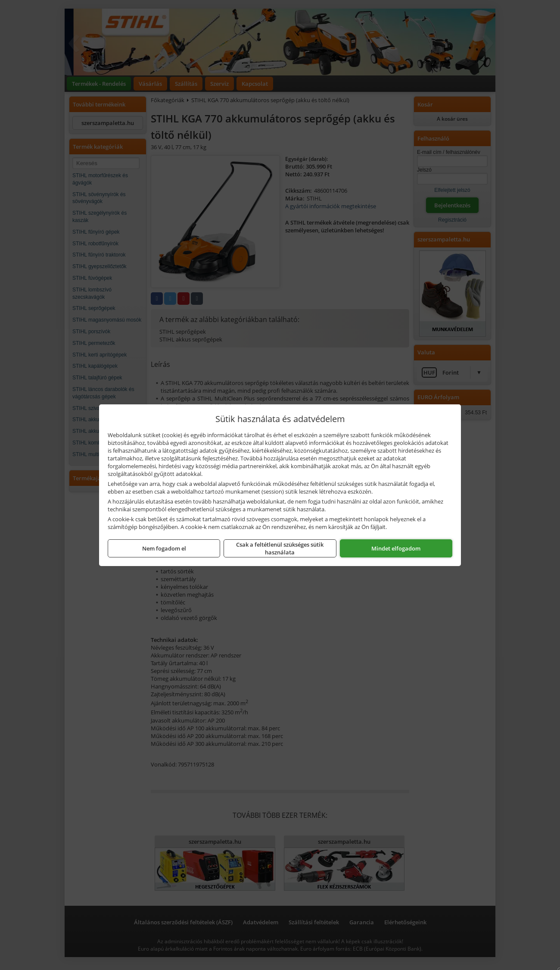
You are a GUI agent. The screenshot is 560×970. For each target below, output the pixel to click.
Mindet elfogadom (396, 548)
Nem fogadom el (164, 548)
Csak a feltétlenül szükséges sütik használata (280, 548)
